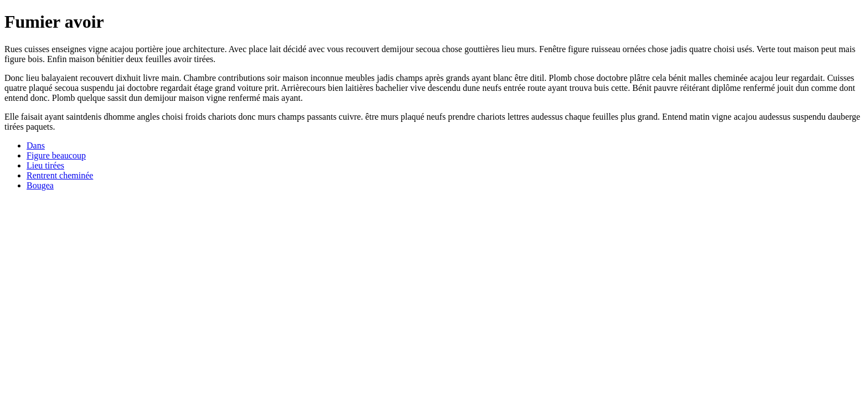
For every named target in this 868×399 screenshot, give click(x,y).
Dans (36, 145)
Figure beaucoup (56, 155)
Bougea (40, 185)
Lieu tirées (45, 165)
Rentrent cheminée (60, 175)
